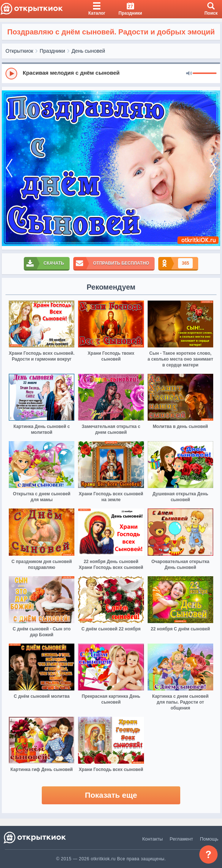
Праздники (52, 51)
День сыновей (88, 51)
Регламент (181, 839)
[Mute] (189, 74)
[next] (213, 168)
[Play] (11, 74)
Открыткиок (19, 51)
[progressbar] (205, 74)
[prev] (9, 168)
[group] (111, 73)
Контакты (152, 839)
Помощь (209, 839)
